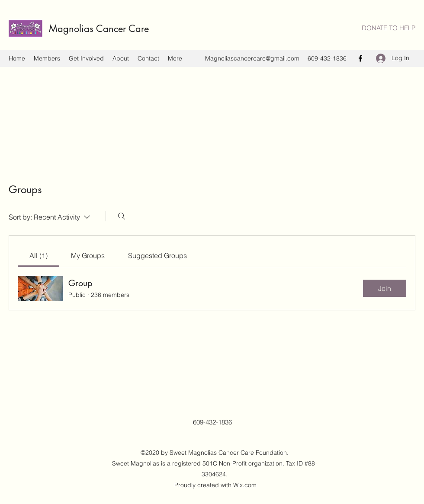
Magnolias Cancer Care (102, 29)
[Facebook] (360, 58)
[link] (39, 255)
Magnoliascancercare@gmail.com (252, 58)
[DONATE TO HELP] (389, 28)
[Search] (122, 216)
